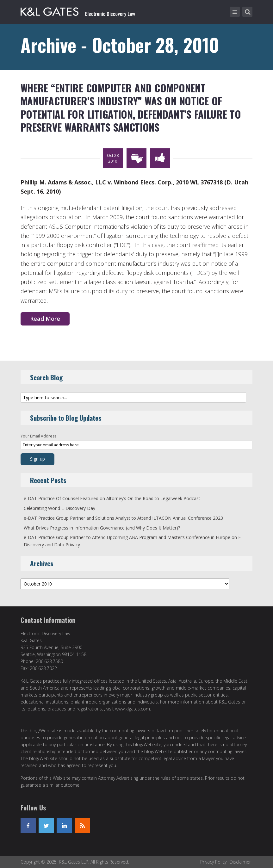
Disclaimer (240, 862)
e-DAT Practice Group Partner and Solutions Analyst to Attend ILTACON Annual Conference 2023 (123, 518)
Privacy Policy (213, 862)
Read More (45, 319)
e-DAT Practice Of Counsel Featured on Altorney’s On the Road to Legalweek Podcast (112, 498)
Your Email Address (38, 436)
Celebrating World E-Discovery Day (59, 508)
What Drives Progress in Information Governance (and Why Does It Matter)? (102, 528)
